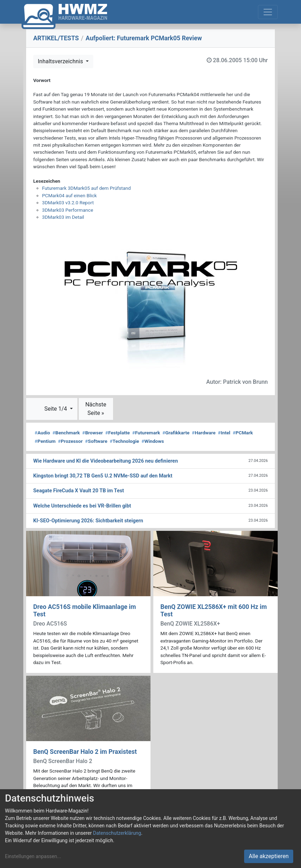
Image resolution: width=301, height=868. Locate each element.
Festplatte (117, 433)
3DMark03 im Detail (63, 217)
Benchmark (66, 433)
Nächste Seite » (96, 409)
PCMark (243, 433)
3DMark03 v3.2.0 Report (68, 203)
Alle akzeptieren (269, 856)
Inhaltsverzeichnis (61, 61)
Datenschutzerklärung (117, 833)
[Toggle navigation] (268, 12)
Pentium (45, 441)
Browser (93, 433)
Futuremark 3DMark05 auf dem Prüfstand (86, 188)
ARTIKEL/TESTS (56, 38)
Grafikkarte (176, 433)
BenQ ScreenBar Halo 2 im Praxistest (85, 752)
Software (96, 441)
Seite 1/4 (56, 409)
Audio (42, 433)
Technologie (125, 441)
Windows (152, 441)
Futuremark (146, 433)
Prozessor (70, 441)
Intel (224, 433)
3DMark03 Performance (68, 210)
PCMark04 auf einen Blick (69, 195)
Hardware (204, 433)
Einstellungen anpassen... (33, 856)
